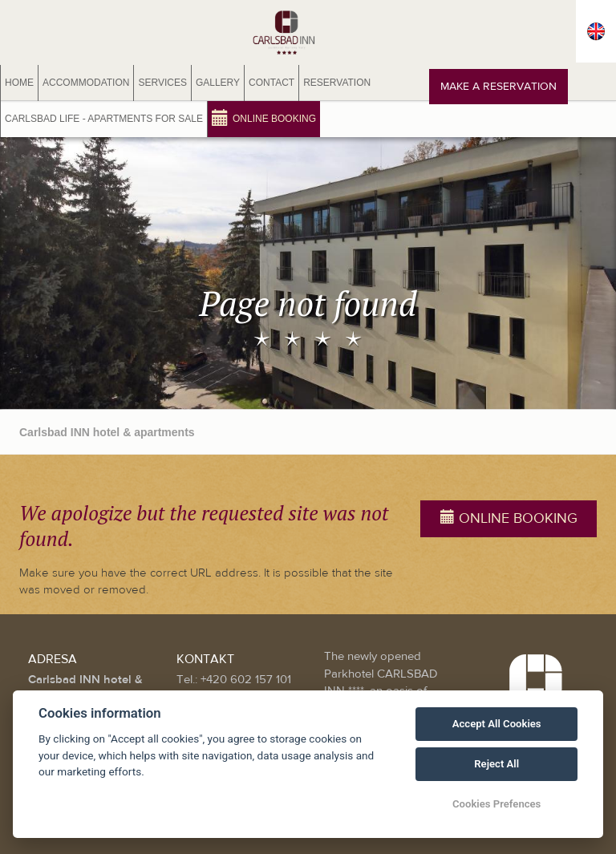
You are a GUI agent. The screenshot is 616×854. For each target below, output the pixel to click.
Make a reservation (498, 87)
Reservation (337, 83)
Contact (272, 83)
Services (162, 83)
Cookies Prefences (496, 804)
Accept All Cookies (497, 724)
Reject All (496, 764)
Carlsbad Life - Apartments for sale (104, 119)
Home (19, 83)
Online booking (264, 117)
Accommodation (86, 83)
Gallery (218, 83)
